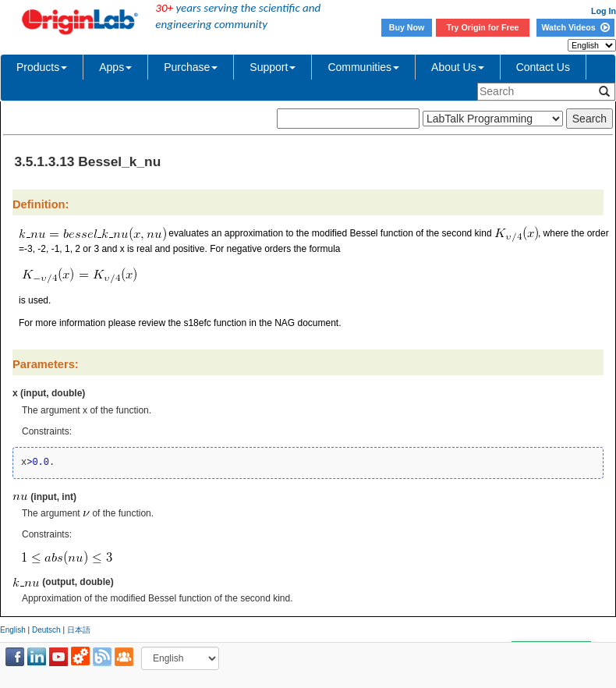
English (13, 630)
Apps (115, 67)
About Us (458, 67)
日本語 (79, 630)
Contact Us (543, 67)
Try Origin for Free (483, 27)
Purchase (191, 67)
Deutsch (46, 630)
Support (273, 67)
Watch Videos (575, 27)
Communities (363, 67)
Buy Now (407, 27)
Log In (604, 11)
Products (42, 67)
